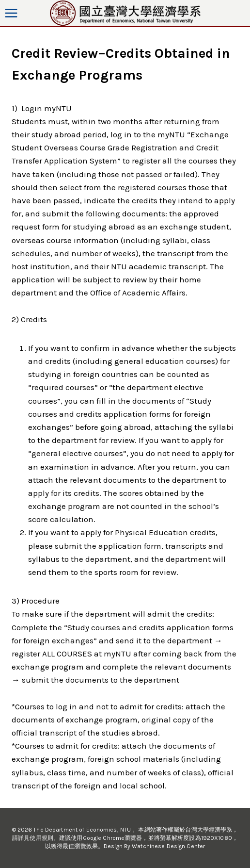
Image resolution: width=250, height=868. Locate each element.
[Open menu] (11, 13)
